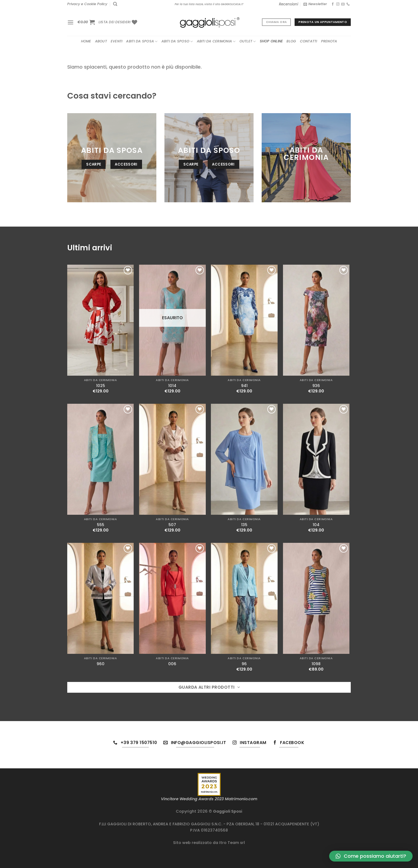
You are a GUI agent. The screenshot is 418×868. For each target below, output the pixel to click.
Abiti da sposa (142, 41)
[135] (244, 459)
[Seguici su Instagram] (338, 4)
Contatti (309, 41)
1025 (101, 386)
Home (86, 41)
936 (316, 386)
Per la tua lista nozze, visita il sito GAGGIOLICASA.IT (209, 4)
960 (101, 664)
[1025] (101, 320)
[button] (371, 856)
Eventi (117, 41)
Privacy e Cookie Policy (87, 4)
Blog (291, 41)
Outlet (248, 41)
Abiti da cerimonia (216, 41)
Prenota (329, 41)
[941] (244, 320)
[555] (101, 459)
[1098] (316, 598)
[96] (244, 598)
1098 (316, 664)
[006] (172, 598)
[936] (316, 320)
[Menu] (70, 22)
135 (244, 525)
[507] (172, 459)
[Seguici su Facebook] (333, 4)
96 (244, 664)
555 (101, 525)
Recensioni (289, 4)
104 (316, 525)
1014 (172, 386)
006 (172, 664)
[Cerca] (115, 4)
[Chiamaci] (348, 4)
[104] (316, 459)
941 (244, 386)
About (101, 41)
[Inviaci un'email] (343, 4)
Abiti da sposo (177, 41)
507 (172, 525)
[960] (101, 598)
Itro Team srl (232, 843)
